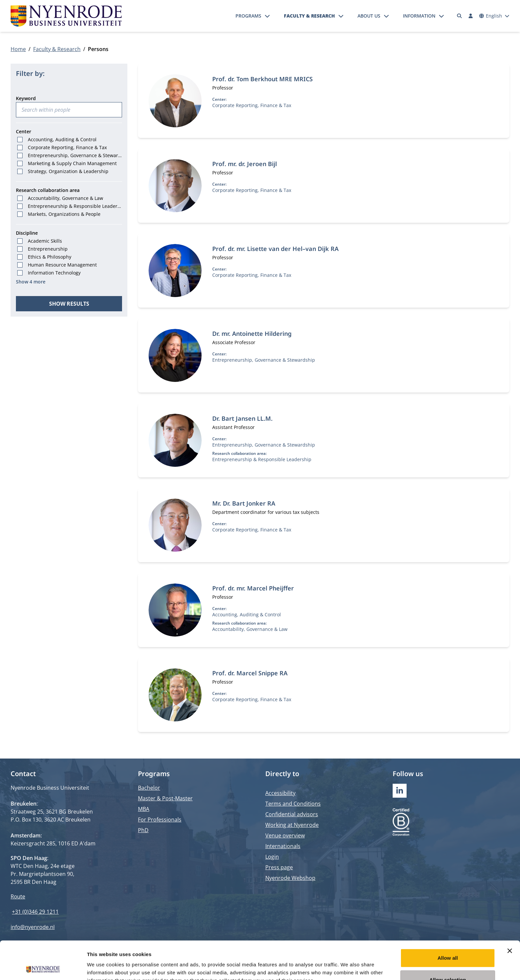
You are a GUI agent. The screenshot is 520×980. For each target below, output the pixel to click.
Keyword (26, 98)
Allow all (448, 920)
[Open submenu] (267, 16)
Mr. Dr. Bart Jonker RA (244, 503)
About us (369, 16)
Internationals (283, 846)
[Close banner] (510, 913)
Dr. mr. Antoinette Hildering (252, 334)
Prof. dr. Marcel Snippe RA (250, 673)
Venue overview (285, 835)
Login (272, 857)
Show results (69, 304)
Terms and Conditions (293, 804)
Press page (279, 867)
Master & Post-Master (165, 798)
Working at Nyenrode (292, 825)
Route (18, 896)
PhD (143, 830)
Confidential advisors (292, 814)
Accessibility (280, 793)
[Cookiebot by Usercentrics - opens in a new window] (43, 967)
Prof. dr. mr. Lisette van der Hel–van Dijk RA (275, 249)
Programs (248, 16)
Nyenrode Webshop (290, 878)
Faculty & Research (309, 16)
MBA (144, 809)
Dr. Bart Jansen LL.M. (242, 418)
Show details (348, 967)
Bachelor (149, 788)
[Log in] (471, 16)
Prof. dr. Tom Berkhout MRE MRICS (262, 79)
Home (18, 49)
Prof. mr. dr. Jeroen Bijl (245, 164)
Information (419, 16)
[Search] (460, 16)
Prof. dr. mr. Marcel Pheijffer (253, 588)
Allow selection (448, 942)
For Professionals (160, 820)
